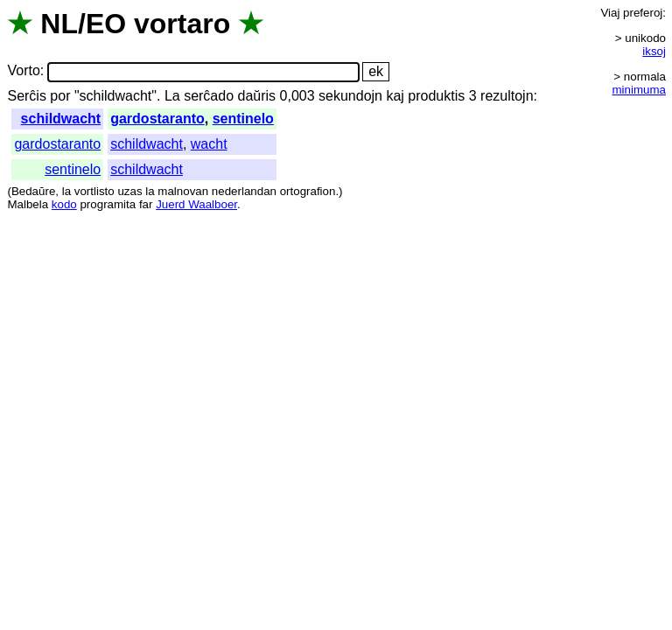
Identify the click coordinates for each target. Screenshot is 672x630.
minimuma (639, 90)
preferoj (643, 13)
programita (108, 204)
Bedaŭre (33, 191)
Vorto (23, 71)
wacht (209, 144)
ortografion (308, 191)
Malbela (28, 204)
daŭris (257, 96)
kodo (64, 204)
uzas (129, 191)
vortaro (182, 24)
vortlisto (94, 191)
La (172, 96)
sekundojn (350, 96)
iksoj (654, 51)
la (66, 191)
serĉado (209, 96)
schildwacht (61, 119)
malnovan (183, 191)
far (146, 204)
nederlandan (244, 191)
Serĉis (26, 96)
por (60, 96)
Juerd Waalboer (196, 204)
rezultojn (507, 96)
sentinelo (243, 119)
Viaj (610, 13)
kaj (395, 96)
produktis (436, 96)
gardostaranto (157, 119)
